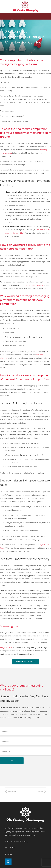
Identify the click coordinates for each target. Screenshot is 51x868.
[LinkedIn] (8, 862)
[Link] (26, 7)
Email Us (8, 854)
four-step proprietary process (32, 285)
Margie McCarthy (6, 648)
